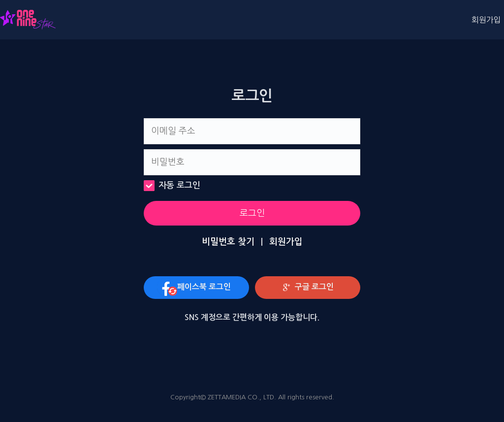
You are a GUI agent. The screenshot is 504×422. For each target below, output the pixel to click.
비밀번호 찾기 (228, 242)
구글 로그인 (305, 288)
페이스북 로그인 (194, 288)
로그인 (252, 213)
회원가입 (486, 20)
